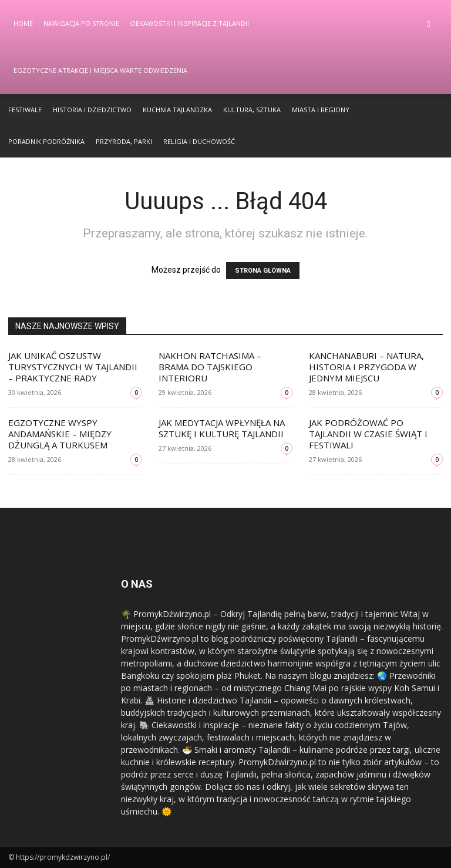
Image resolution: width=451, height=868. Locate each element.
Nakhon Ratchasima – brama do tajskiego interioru (210, 367)
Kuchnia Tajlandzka (177, 110)
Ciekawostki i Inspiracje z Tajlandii (189, 23)
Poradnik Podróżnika (46, 141)
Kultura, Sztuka (252, 110)
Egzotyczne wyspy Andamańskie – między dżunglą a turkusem (60, 434)
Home (23, 23)
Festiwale (25, 110)
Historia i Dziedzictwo (92, 110)
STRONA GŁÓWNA (263, 271)
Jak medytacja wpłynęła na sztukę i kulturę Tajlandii (222, 428)
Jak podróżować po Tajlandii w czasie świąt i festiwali (368, 434)
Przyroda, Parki (124, 141)
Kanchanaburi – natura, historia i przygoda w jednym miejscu (366, 367)
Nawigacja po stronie (81, 23)
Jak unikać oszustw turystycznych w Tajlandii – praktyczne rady (73, 367)
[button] (429, 24)
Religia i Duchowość (199, 141)
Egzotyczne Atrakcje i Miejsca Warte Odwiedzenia (100, 70)
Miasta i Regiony (321, 110)
